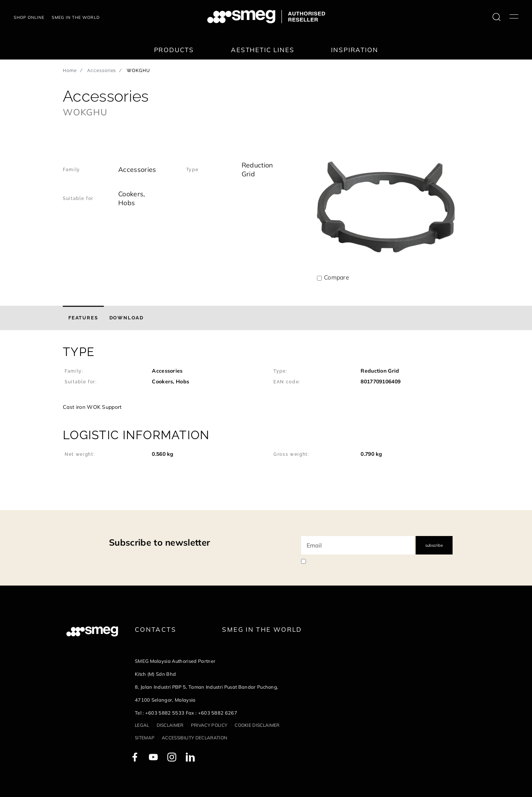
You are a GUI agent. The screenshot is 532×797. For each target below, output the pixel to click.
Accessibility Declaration (195, 738)
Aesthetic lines (262, 50)
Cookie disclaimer (257, 725)
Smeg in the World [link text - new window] (262, 629)
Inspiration (354, 50)
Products (174, 50)
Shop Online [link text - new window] (29, 17)
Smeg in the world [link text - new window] (76, 17)
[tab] (83, 318)
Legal (142, 725)
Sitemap (145, 738)
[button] (266, 379)
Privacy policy (209, 725)
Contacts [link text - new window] (156, 629)
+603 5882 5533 (165, 713)
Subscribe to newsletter (159, 542)
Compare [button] (337, 277)
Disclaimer (170, 725)
